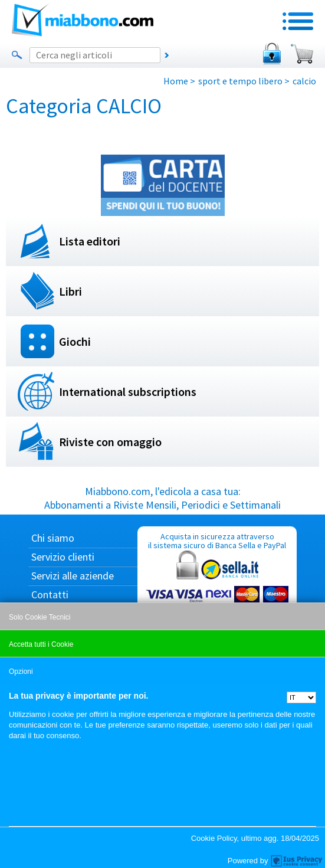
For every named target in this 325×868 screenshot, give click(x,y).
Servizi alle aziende (73, 576)
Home (176, 81)
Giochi (75, 341)
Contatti (50, 595)
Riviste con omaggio (110, 442)
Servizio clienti (63, 557)
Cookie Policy (214, 838)
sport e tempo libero (240, 81)
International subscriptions (128, 392)
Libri (70, 291)
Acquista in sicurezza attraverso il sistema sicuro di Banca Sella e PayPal (217, 587)
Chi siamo (53, 538)
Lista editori (90, 241)
